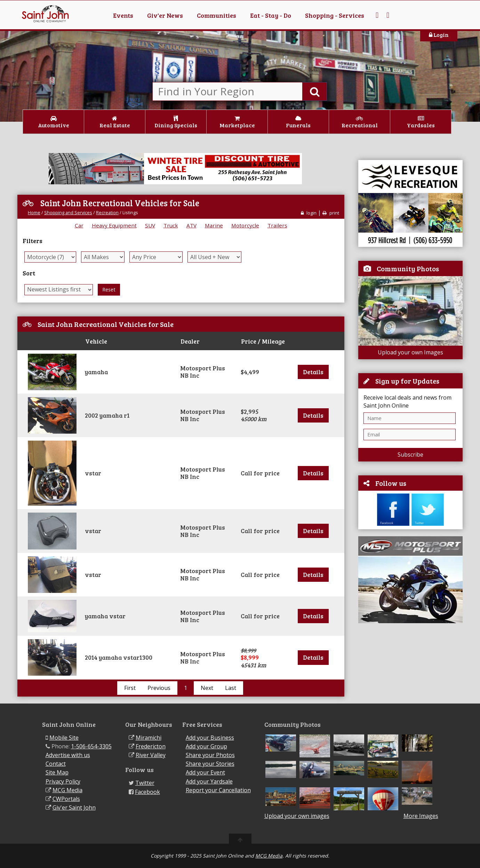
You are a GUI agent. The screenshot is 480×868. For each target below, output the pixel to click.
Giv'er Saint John (74, 807)
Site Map (57, 772)
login (309, 213)
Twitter (145, 783)
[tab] (181, 372)
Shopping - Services (335, 15)
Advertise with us (68, 755)
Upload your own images (297, 816)
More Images (421, 816)
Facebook (147, 792)
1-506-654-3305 (91, 746)
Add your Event (205, 772)
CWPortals (66, 799)
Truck (171, 225)
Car (79, 225)
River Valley (151, 755)
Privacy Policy (63, 781)
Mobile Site (64, 738)
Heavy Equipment (114, 225)
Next (207, 688)
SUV (150, 225)
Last (231, 688)
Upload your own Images (410, 352)
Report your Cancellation (218, 790)
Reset (109, 290)
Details (313, 372)
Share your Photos (210, 755)
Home (34, 212)
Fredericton (151, 746)
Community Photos (408, 268)
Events (123, 15)
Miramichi (149, 738)
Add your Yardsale (209, 781)
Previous (159, 688)
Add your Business (210, 738)
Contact (56, 764)
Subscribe (410, 455)
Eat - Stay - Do (271, 15)
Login (439, 35)
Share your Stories (210, 764)
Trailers (277, 225)
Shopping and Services (68, 212)
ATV (191, 225)
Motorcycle (245, 225)
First (130, 688)
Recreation (107, 212)
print (331, 213)
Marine (214, 225)
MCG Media (67, 790)
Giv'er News (165, 15)
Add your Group (206, 746)
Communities (217, 15)
